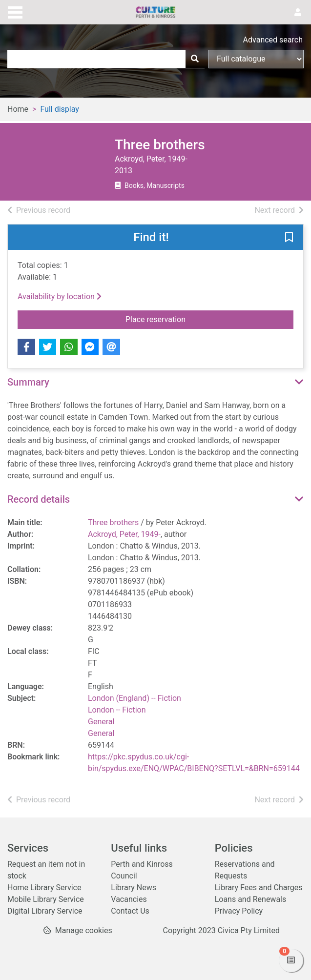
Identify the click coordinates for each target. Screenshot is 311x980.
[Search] (195, 59)
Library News (134, 888)
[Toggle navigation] (15, 11)
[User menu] (298, 13)
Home (18, 109)
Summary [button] (28, 382)
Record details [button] (39, 499)
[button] (289, 238)
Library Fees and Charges (259, 888)
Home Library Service (44, 888)
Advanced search (273, 40)
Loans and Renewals (251, 899)
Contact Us (130, 911)
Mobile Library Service (46, 899)
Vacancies (129, 899)
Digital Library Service (45, 911)
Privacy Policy (239, 911)
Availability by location (60, 296)
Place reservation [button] (187, 319)
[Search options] (256, 59)
